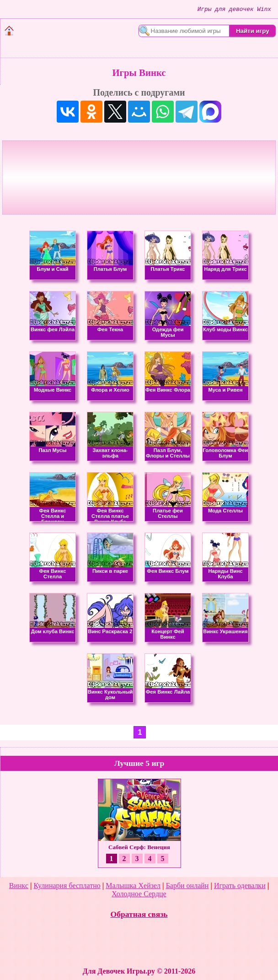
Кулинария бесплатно (67, 886)
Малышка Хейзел (133, 886)
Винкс (19, 886)
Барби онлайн (187, 886)
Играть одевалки (240, 886)
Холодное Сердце (139, 894)
